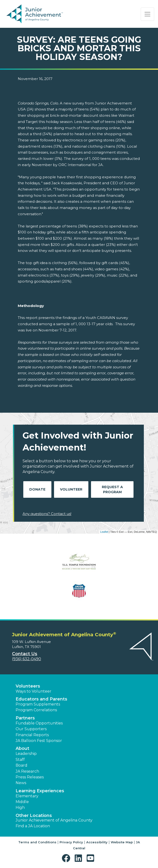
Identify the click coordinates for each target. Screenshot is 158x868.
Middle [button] (22, 802)
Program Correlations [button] (36, 710)
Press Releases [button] (30, 777)
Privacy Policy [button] (71, 842)
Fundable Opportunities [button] (39, 723)
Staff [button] (20, 760)
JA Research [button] (27, 771)
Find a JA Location (33, 826)
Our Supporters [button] (31, 729)
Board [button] (21, 765)
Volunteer (71, 489)
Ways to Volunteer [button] (33, 691)
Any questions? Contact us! (47, 514)
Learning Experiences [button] (40, 791)
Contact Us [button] (25, 654)
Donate (37, 489)
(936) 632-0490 (27, 659)
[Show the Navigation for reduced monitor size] (147, 14)
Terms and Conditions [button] (37, 842)
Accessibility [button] (97, 842)
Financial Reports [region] (32, 735)
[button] (67, 858)
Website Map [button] (122, 842)
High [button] (20, 807)
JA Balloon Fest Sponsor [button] (39, 741)
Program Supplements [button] (38, 704)
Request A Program (112, 489)
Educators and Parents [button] (41, 699)
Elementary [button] (27, 796)
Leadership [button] (26, 754)
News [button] (21, 783)
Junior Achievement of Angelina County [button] (54, 820)
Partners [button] (25, 718)
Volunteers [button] (28, 686)
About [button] (22, 748)
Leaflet (104, 532)
